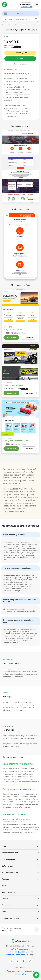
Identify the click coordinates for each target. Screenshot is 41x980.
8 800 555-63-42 (26, 4)
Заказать (20, 59)
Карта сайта (21, 974)
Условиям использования (17, 955)
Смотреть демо (20, 53)
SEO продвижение (10, 872)
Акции (5, 885)
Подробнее (29, 337)
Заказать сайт (27, 7)
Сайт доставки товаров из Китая (16, 441)
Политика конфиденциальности (21, 971)
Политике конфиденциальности (20, 952)
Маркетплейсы (8, 892)
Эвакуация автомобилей (13, 329)
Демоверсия (11, 337)
